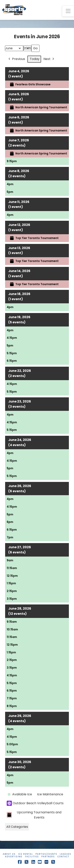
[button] (68, 11)
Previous (16, 59)
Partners (48, 857)
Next (49, 59)
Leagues (66, 854)
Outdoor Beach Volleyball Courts (35, 803)
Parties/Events (46, 854)
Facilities (32, 857)
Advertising (14, 857)
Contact (63, 857)
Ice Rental (26, 854)
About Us (9, 854)
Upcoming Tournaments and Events (34, 815)
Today (35, 59)
